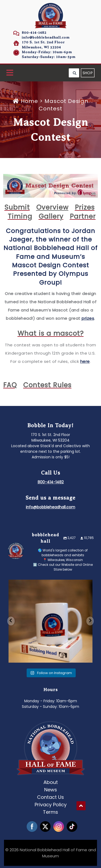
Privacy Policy (51, 805)
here (85, 361)
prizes (88, 318)
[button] (10, 73)
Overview (52, 207)
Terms (50, 812)
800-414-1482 (34, 33)
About (51, 782)
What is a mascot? (51, 333)
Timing (20, 216)
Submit (17, 207)
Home (26, 101)
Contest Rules (47, 385)
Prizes (85, 207)
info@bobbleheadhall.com (46, 37)
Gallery (51, 216)
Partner (83, 216)
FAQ (10, 385)
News (51, 790)
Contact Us (50, 797)
